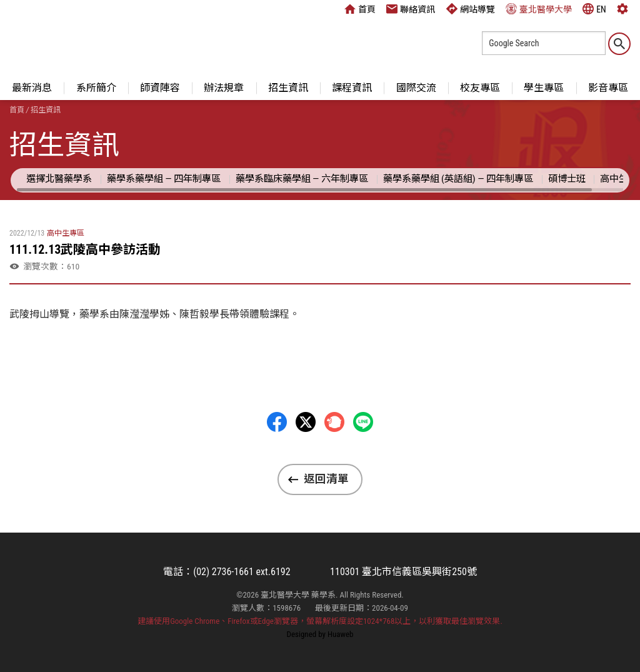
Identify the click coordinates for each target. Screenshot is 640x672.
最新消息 (32, 88)
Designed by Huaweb (320, 634)
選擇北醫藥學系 (59, 179)
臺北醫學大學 (539, 9)
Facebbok (277, 422)
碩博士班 (567, 179)
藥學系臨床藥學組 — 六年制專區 (302, 179)
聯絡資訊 (411, 9)
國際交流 (416, 88)
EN (594, 9)
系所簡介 (96, 88)
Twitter (306, 422)
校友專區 (480, 88)
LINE (363, 422)
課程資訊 (352, 88)
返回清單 (326, 479)
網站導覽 (471, 9)
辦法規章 (224, 88)
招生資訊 (288, 88)
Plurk (334, 422)
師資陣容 (160, 88)
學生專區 (544, 88)
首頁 (360, 9)
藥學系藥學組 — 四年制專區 (164, 179)
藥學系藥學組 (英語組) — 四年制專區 (458, 179)
